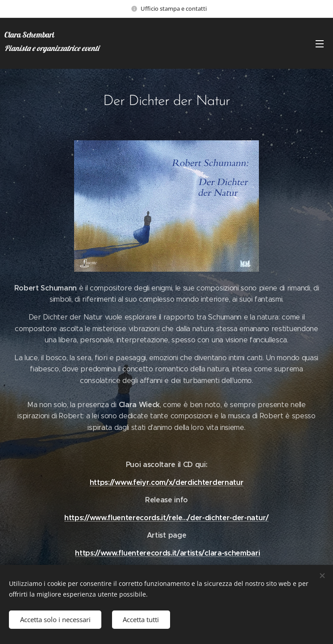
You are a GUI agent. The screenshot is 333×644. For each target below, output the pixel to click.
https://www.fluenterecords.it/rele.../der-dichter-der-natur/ (166, 518)
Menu (320, 44)
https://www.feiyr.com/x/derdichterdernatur (167, 482)
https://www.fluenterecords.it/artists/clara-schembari (167, 553)
